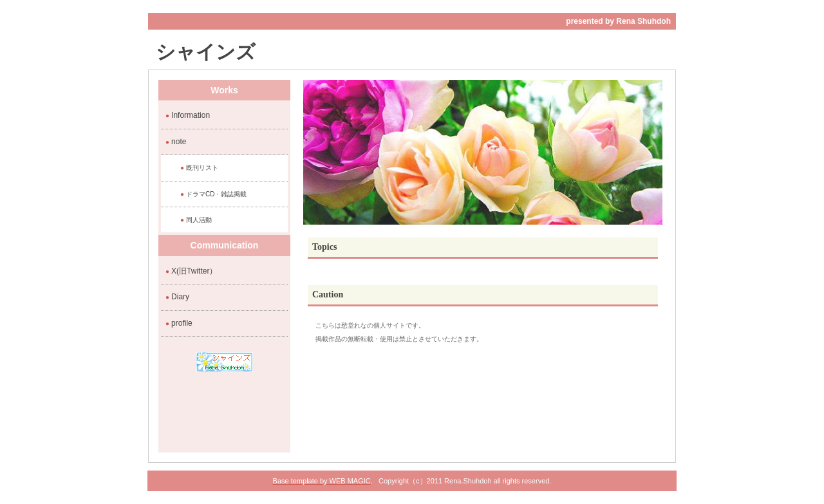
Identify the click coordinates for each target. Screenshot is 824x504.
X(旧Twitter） (194, 271)
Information (191, 115)
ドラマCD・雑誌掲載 (216, 194)
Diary (180, 297)
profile (182, 323)
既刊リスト (202, 168)
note (179, 142)
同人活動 (199, 220)
